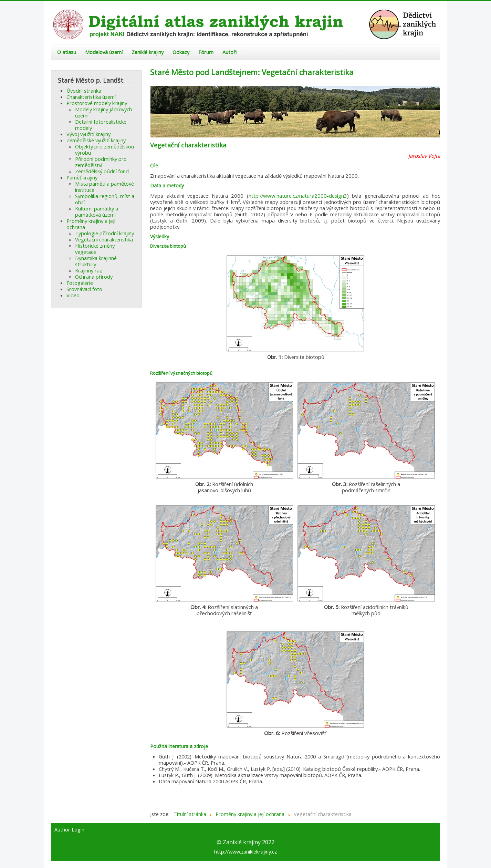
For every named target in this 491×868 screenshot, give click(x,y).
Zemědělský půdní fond (102, 171)
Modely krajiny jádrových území (103, 112)
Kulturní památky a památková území (97, 211)
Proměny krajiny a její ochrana (91, 224)
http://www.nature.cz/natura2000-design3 (298, 196)
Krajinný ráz (88, 270)
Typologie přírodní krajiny (105, 233)
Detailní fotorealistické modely (101, 125)
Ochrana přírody (94, 277)
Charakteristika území (91, 97)
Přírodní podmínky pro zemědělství (101, 162)
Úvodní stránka (84, 91)
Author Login (69, 830)
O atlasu (67, 52)
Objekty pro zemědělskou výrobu (105, 149)
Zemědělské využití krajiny (96, 140)
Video (73, 295)
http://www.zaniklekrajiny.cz (245, 851)
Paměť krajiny (82, 177)
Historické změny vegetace (95, 249)
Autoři (229, 52)
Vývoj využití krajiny (88, 134)
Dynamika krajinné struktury (96, 261)
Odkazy (181, 52)
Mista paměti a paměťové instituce (105, 187)
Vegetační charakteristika (104, 239)
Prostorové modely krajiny (97, 103)
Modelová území (104, 52)
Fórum (206, 52)
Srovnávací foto (84, 289)
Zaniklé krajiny (148, 52)
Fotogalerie (80, 283)
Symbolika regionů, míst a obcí (105, 199)
